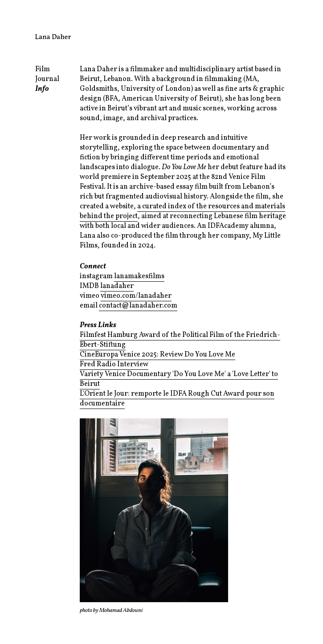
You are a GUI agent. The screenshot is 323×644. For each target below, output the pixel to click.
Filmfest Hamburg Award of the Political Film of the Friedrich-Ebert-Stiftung (180, 340)
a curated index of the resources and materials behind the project (182, 211)
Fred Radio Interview (114, 365)
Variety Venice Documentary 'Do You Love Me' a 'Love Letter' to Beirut (179, 379)
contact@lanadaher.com (138, 306)
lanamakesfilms (139, 276)
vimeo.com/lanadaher (136, 296)
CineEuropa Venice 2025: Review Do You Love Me (157, 355)
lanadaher (117, 286)
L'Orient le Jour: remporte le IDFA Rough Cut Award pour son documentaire (177, 399)
